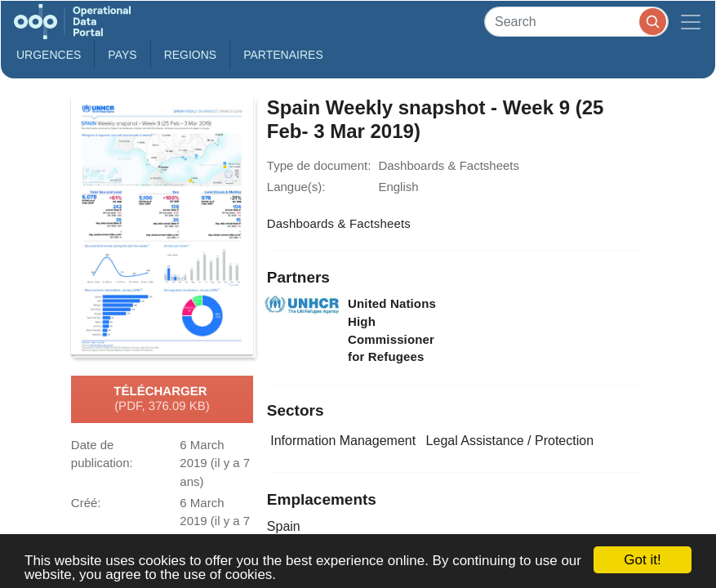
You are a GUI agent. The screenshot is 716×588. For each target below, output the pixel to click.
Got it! (642, 560)
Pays (122, 55)
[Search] (576, 22)
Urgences (49, 55)
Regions (191, 55)
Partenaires (283, 55)
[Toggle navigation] (691, 22)
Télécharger (162, 399)
